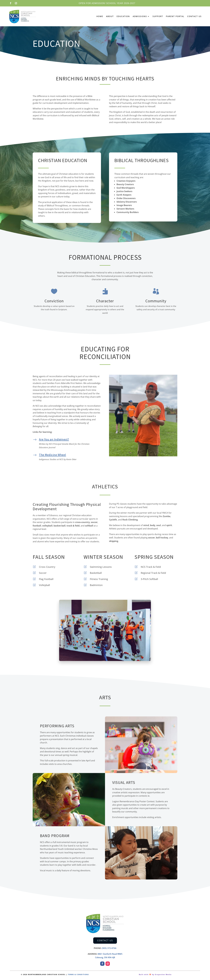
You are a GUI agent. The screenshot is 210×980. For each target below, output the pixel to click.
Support (158, 16)
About (110, 16)
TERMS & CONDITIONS (78, 974)
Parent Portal (175, 16)
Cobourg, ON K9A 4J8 (105, 957)
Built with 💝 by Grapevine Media (155, 974)
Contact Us (194, 16)
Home (100, 16)
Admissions (140, 16)
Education (123, 16)
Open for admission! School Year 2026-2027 (107, 3)
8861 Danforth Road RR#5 (110, 954)
